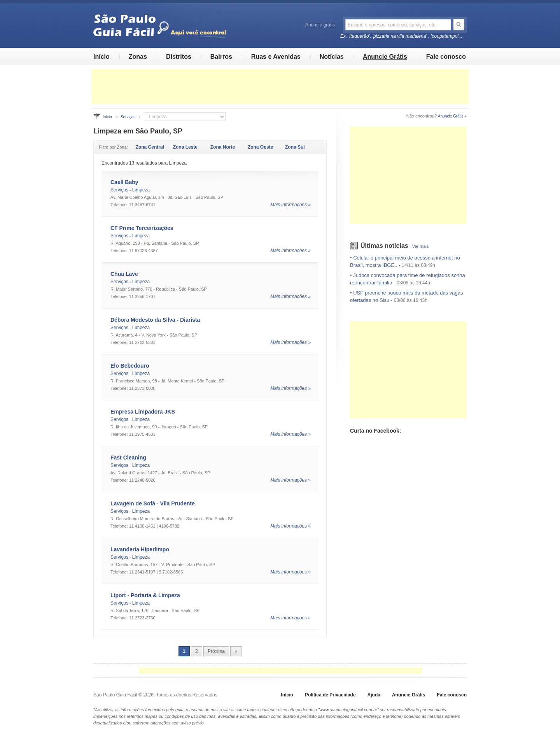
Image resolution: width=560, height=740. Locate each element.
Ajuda (374, 695)
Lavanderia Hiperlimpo (140, 549)
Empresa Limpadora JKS (143, 412)
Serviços (128, 117)
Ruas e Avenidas (276, 57)
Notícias (332, 57)
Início (101, 57)
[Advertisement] (280, 87)
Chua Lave (124, 274)
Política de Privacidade (330, 695)
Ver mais (421, 246)
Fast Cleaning (128, 458)
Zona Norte (223, 147)
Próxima (216, 651)
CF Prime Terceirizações (142, 228)
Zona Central (150, 147)
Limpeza (141, 190)
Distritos (179, 57)
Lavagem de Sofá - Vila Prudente (153, 503)
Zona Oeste (260, 147)
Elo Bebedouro (130, 366)
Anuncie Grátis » (452, 116)
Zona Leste (185, 147)
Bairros (221, 57)
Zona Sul (295, 147)
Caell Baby (124, 182)
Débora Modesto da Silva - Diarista (155, 320)
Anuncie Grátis (385, 57)
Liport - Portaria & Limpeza (145, 595)
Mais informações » (290, 205)
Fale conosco (446, 57)
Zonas (138, 57)
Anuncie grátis (320, 25)
